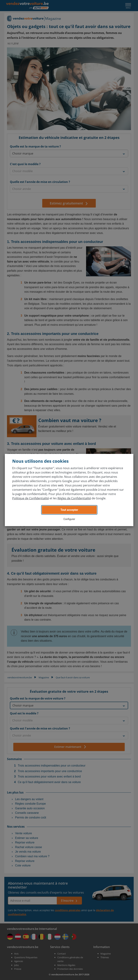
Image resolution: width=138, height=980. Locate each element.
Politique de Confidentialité (31, 498)
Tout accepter (69, 510)
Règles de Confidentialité (74, 498)
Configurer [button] (69, 519)
